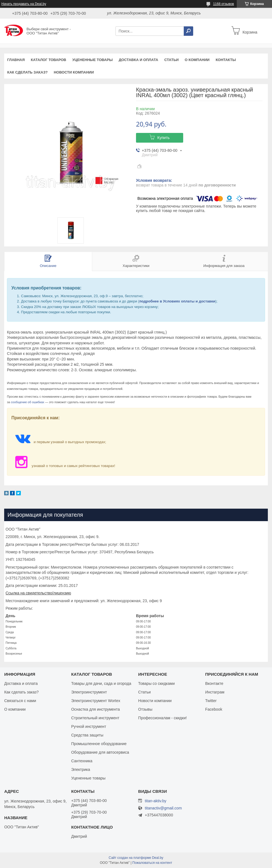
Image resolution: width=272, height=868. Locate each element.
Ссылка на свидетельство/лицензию (38, 593)
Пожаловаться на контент (152, 863)
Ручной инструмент (89, 726)
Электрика (80, 769)
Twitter (211, 701)
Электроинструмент (89, 692)
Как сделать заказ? (27, 72)
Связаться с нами (20, 701)
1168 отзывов (224, 4)
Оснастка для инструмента (95, 709)
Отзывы (145, 709)
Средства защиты (87, 735)
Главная (16, 60)
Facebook (214, 709)
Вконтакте (214, 683)
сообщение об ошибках (27, 402)
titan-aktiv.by (156, 801)
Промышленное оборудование (99, 744)
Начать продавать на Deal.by (24, 4)
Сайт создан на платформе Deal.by (136, 858)
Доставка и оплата (138, 60)
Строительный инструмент (95, 718)
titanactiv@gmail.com (163, 808)
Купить (163, 138)
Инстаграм (215, 692)
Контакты (226, 60)
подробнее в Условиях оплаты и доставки (177, 301)
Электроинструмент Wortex (96, 701)
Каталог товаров (48, 60)
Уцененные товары (93, 60)
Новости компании (74, 72)
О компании (197, 60)
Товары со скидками (157, 683)
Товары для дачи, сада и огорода (101, 683)
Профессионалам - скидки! (163, 718)
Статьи (172, 60)
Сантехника (82, 761)
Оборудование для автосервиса (100, 752)
